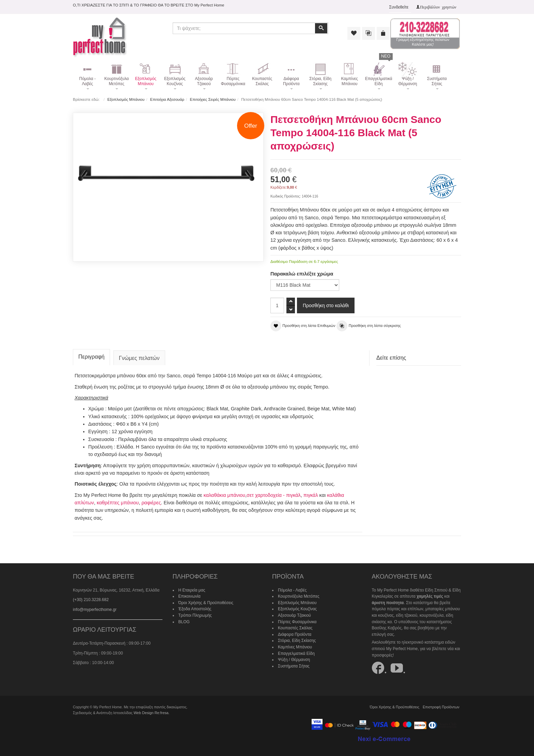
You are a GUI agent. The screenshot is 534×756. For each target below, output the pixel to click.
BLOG (184, 622)
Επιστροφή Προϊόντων (441, 707)
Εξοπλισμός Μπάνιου (126, 99)
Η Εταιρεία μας (192, 590)
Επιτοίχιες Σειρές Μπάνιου (213, 99)
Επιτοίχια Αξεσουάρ (167, 99)
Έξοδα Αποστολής (195, 609)
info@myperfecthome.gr (95, 610)
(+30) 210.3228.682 (91, 600)
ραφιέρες (151, 503)
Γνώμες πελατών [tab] (139, 358)
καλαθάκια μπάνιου (224, 495)
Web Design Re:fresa (151, 713)
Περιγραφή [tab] (91, 357)
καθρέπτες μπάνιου (118, 503)
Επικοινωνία (190, 596)
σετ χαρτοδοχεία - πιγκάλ (274, 495)
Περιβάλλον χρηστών (438, 7)
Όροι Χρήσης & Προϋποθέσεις (206, 603)
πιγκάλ (311, 495)
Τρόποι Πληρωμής (195, 615)
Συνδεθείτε (399, 7)
